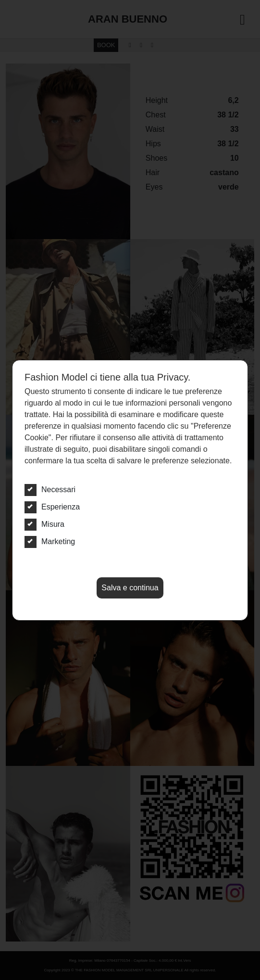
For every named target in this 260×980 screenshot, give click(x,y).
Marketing (50, 542)
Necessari (50, 490)
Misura (44, 524)
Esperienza (52, 507)
